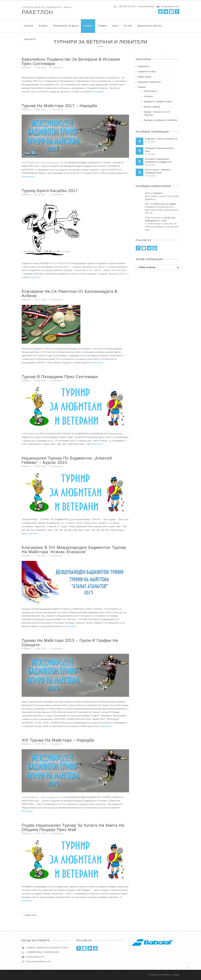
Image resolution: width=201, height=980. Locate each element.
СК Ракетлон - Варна (170, 975)
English (43, 27)
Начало (29, 27)
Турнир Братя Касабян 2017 (50, 191)
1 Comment (56, 744)
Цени (115, 27)
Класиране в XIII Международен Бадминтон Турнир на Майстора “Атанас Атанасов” (74, 550)
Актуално (148, 96)
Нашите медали (152, 107)
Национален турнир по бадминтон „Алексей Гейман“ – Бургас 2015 (67, 460)
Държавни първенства (149, 82)
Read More (99, 92)
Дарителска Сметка (149, 27)
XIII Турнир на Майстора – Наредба (58, 740)
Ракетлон (37, 12)
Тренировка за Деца (66, 27)
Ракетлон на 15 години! (165, 204)
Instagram (171, 12)
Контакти (30, 41)
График (103, 27)
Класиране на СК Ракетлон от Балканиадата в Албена (70, 294)
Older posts (30, 915)
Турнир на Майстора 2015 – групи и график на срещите (70, 643)
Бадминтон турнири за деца (158, 101)
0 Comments (56, 68)
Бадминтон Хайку (147, 71)
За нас (128, 27)
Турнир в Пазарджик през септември (60, 377)
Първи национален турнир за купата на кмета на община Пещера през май (73, 827)
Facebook (177, 12)
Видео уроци (145, 77)
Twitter (166, 12)
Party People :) (151, 91)
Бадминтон (144, 66)
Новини (88, 27)
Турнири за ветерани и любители (161, 120)
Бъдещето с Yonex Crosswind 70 (161, 139)
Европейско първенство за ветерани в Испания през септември (71, 61)
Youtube (160, 12)
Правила (158, 193)
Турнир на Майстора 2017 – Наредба (59, 106)
